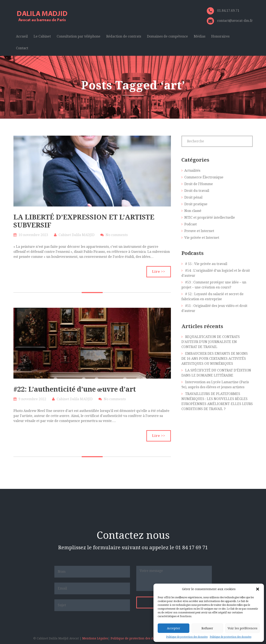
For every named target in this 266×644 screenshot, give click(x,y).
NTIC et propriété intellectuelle (210, 217)
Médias (200, 36)
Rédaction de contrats (124, 36)
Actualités (192, 171)
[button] (258, 589)
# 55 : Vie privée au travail (206, 264)
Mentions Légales (95, 638)
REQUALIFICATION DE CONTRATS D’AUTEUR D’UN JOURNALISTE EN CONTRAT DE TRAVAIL (211, 342)
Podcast (191, 224)
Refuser (207, 628)
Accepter (174, 628)
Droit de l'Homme (199, 184)
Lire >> (159, 272)
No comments (117, 235)
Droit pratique (196, 204)
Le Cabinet (42, 36)
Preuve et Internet (199, 231)
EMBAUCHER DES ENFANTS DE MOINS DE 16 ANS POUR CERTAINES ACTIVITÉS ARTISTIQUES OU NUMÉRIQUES (215, 359)
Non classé (193, 211)
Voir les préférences (242, 628)
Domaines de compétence (167, 36)
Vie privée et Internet (202, 238)
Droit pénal (193, 197)
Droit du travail (197, 191)
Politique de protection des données (187, 637)
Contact (22, 48)
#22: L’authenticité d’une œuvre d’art (75, 389)
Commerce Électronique (204, 177)
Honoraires (220, 36)
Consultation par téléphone (79, 36)
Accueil (22, 36)
